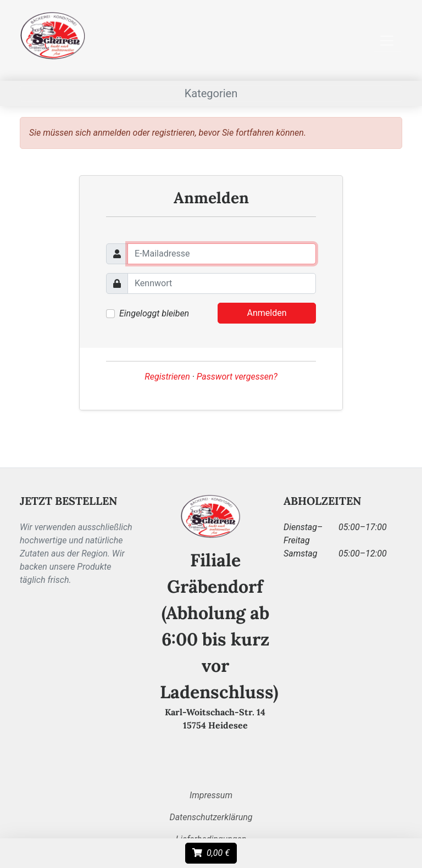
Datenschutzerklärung (211, 817)
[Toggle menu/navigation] (387, 41)
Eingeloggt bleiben (154, 313)
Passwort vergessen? (237, 377)
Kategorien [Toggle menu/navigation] (211, 93)
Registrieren (167, 377)
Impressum (211, 795)
